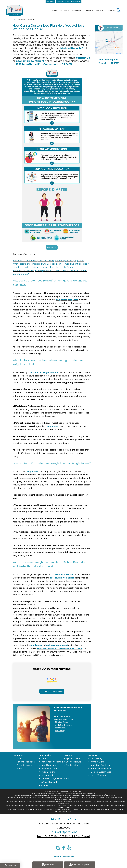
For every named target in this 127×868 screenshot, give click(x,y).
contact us (83, 58)
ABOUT (88, 10)
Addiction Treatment (101, 765)
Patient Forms (48, 772)
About (20, 758)
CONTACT (100, 10)
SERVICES (63, 10)
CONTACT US (52, 247)
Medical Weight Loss (101, 772)
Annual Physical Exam (101, 769)
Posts (19, 769)
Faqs (44, 758)
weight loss (52, 426)
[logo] (15, 10)
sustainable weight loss (62, 578)
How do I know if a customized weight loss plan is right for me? (44, 267)
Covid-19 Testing (99, 775)
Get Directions (73, 765)
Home (14, 20)
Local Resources (49, 765)
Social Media (48, 775)
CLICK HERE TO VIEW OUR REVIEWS (52, 691)
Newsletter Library (50, 769)
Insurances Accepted (52, 762)
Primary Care (97, 762)
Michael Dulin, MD (72, 48)
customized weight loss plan (45, 372)
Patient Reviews (25, 765)
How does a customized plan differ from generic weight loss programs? (49, 260)
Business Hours (73, 762)
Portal (111, 10)
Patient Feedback (26, 762)
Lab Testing (96, 758)
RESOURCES (76, 10)
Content (46, 785)
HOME (55, 10)
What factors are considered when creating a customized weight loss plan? (51, 264)
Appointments (73, 758)
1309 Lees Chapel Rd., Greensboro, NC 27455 (44, 64)
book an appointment (30, 61)
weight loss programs (67, 300)
